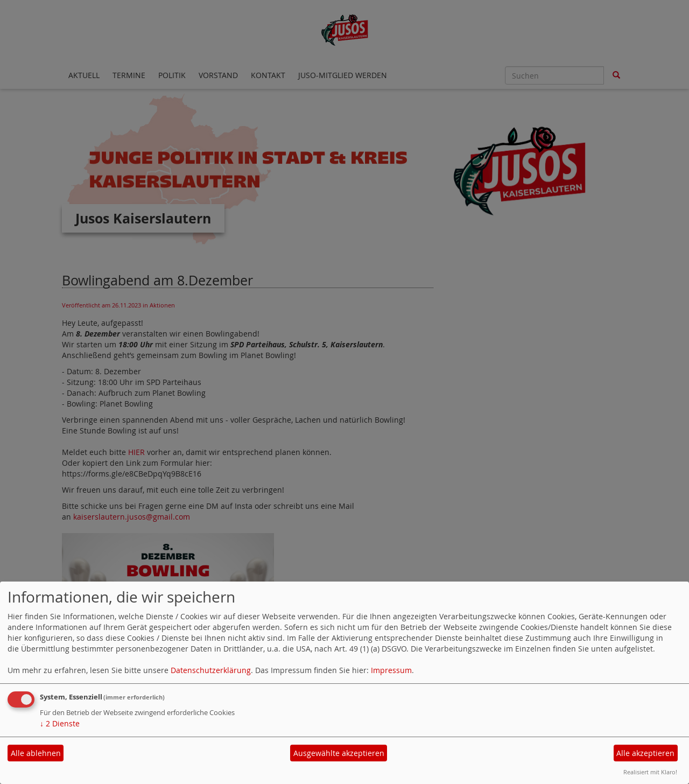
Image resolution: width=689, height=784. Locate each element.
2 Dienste (60, 723)
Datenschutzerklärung (211, 670)
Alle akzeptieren (645, 753)
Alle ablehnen (36, 753)
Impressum (391, 670)
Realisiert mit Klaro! (650, 772)
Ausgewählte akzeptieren (339, 753)
